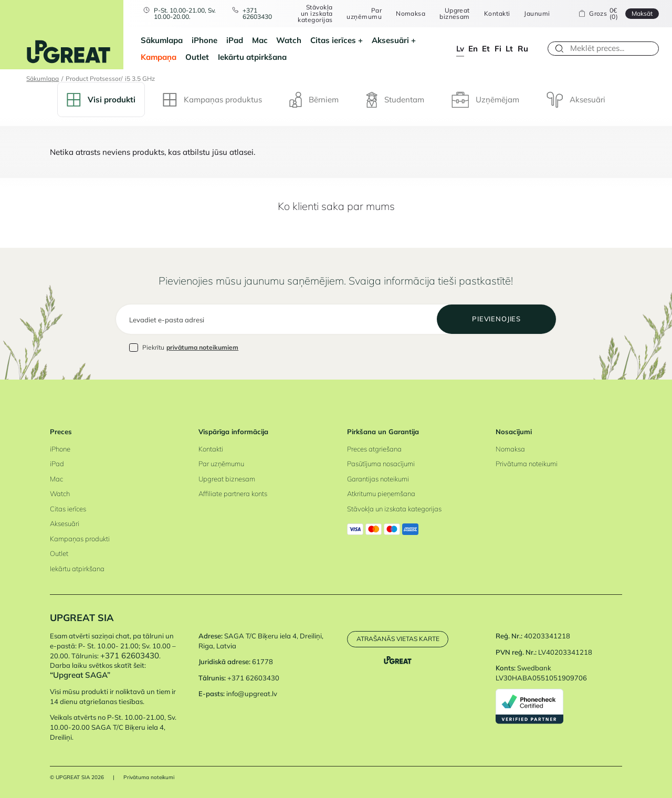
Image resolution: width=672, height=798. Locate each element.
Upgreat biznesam (455, 13)
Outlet (197, 57)
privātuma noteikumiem (202, 347)
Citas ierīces (333, 40)
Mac (260, 40)
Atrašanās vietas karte (398, 639)
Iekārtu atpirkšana (252, 57)
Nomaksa (411, 14)
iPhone (204, 40)
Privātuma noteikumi (527, 464)
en (473, 49)
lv (460, 49)
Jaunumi (537, 14)
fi (498, 49)
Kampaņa (159, 57)
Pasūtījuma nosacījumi (381, 464)
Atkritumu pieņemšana (381, 493)
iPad (235, 40)
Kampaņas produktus (212, 100)
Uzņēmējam (485, 100)
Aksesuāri (390, 40)
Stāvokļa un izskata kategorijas (315, 13)
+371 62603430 (257, 13)
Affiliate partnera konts (233, 493)
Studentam (395, 100)
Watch (289, 40)
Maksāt (642, 13)
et (486, 49)
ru (523, 49)
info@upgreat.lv (252, 694)
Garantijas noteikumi (378, 479)
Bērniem (314, 100)
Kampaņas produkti (80, 539)
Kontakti (497, 14)
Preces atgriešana (374, 449)
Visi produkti (101, 100)
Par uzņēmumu (364, 13)
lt (509, 49)
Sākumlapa (162, 40)
